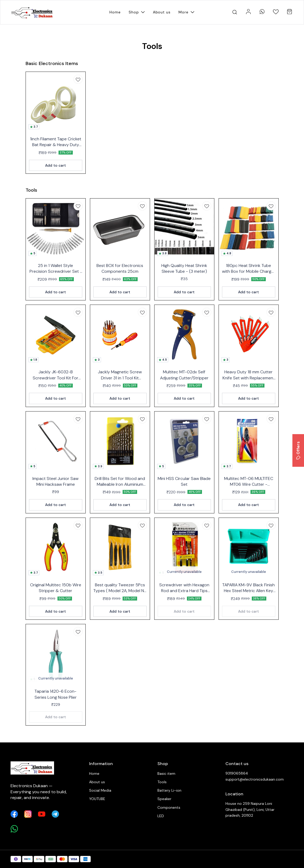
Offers (298, 450)
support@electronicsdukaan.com (254, 779)
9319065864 (237, 773)
